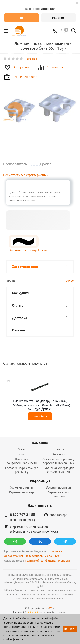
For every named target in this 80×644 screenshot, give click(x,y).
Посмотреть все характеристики (26, 175)
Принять (70, 629)
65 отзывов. (60, 612)
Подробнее (40, 416)
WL (51, 608)
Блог (22, 454)
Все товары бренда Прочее (29, 250)
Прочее (69, 280)
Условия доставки (58, 487)
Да (22, 18)
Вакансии (58, 454)
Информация (40, 481)
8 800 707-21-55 (23, 515)
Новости (58, 449)
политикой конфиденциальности (47, 561)
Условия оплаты (22, 487)
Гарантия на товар (22, 492)
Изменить (58, 18)
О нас (22, 449)
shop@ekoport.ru (62, 515)
